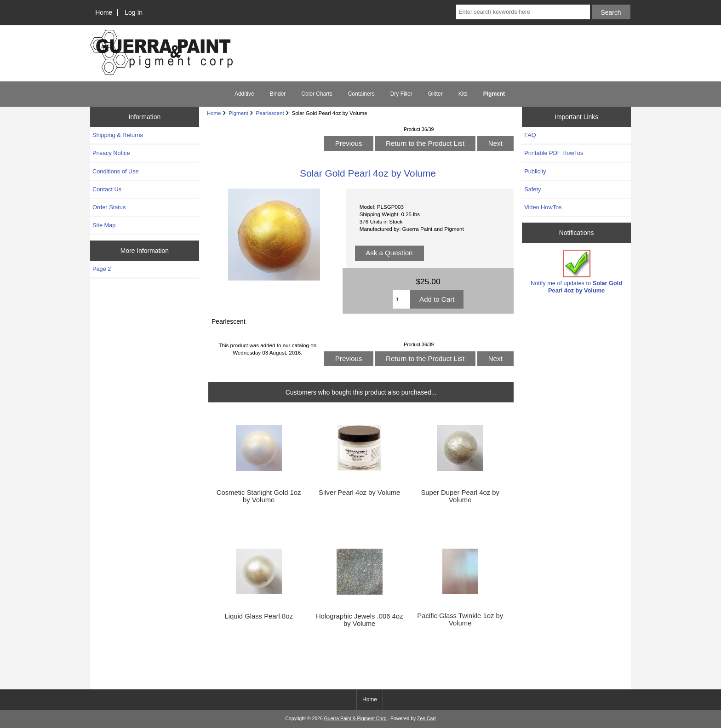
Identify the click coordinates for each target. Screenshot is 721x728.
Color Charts (317, 94)
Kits (463, 94)
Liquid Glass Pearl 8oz (258, 616)
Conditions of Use (116, 171)
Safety (532, 189)
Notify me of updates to (576, 272)
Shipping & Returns (118, 135)
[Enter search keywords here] (523, 12)
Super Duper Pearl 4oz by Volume (460, 496)
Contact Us (107, 189)
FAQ (530, 135)
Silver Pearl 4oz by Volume (359, 493)
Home (104, 12)
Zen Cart (426, 719)
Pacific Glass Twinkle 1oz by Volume (460, 619)
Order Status (109, 207)
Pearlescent (270, 113)
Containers (361, 94)
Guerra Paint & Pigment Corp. (356, 719)
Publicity (535, 171)
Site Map (104, 225)
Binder (278, 94)
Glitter (435, 94)
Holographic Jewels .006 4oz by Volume (360, 620)
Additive (244, 94)
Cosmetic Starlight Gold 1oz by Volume (259, 496)
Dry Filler (401, 94)
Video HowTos (543, 207)
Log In (134, 12)
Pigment (238, 113)
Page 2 (102, 269)
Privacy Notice (111, 153)
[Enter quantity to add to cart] (401, 299)
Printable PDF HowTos (554, 153)
